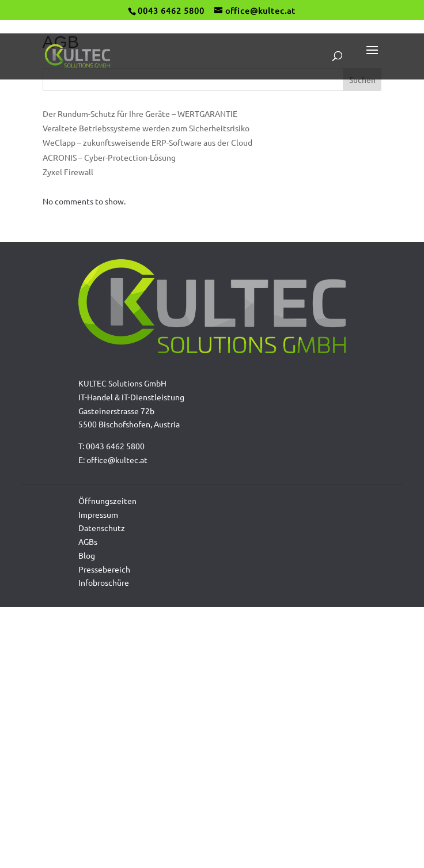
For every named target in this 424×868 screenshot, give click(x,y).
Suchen (362, 79)
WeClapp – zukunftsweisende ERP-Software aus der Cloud (147, 142)
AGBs (88, 541)
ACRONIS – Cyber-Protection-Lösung (109, 157)
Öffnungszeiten (107, 501)
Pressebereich (104, 569)
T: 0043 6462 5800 (111, 446)
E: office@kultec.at (113, 460)
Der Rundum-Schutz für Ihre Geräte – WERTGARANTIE (140, 113)
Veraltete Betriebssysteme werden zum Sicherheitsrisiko (146, 128)
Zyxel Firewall (68, 172)
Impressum (98, 514)
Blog (87, 555)
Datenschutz (102, 528)
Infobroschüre (104, 582)
